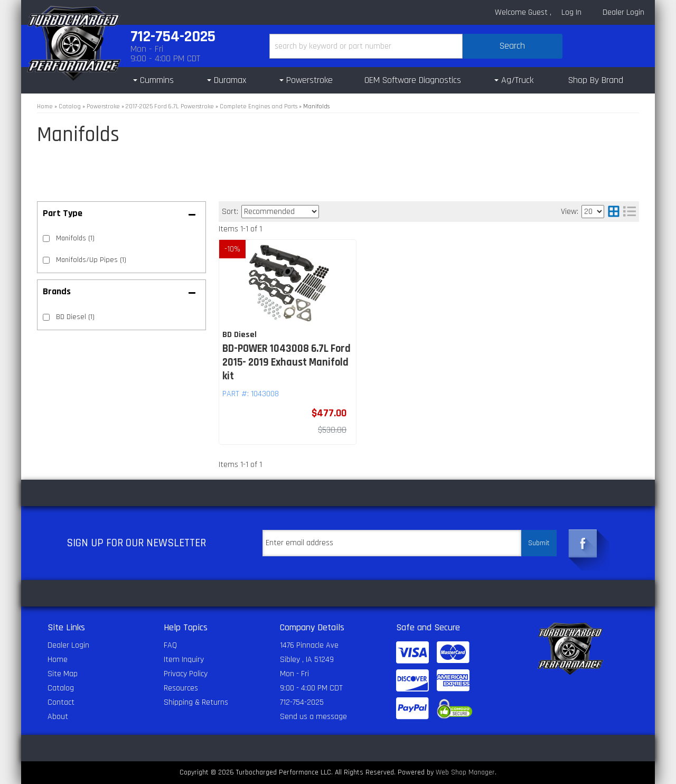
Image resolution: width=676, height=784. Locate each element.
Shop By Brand (596, 80)
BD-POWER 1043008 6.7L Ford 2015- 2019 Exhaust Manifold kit (287, 362)
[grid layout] (614, 212)
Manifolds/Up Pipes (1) (91, 260)
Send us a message (313, 717)
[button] (416, 46)
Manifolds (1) (75, 238)
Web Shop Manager (465, 772)
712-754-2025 (302, 702)
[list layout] (630, 212)
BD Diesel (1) (75, 317)
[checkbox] (46, 317)
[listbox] (280, 212)
